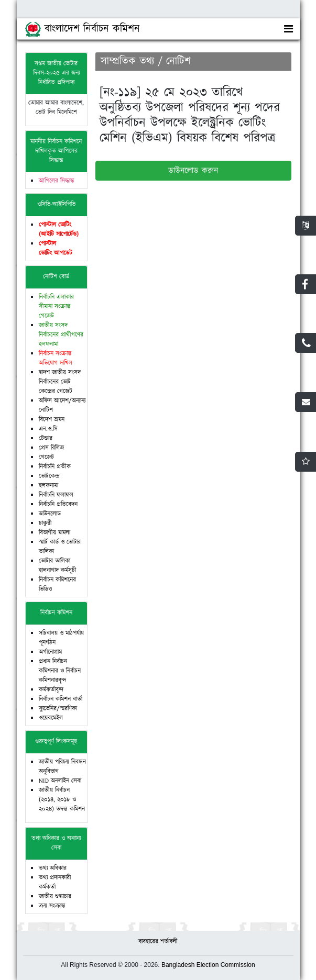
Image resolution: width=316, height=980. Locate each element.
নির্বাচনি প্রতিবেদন (58, 504)
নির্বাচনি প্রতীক (55, 467)
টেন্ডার (46, 438)
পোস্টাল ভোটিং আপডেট (56, 248)
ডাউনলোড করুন (193, 171)
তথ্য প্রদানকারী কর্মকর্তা (55, 882)
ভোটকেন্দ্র (49, 476)
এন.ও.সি (48, 429)
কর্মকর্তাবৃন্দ (51, 690)
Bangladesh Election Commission (208, 965)
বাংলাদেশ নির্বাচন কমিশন (83, 29)
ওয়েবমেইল (51, 718)
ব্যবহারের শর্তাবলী (158, 942)
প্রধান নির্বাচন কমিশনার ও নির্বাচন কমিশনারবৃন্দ (60, 671)
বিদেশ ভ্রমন (52, 420)
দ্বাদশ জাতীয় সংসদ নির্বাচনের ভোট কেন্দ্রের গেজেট (60, 382)
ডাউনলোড (50, 514)
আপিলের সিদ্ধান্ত (57, 181)
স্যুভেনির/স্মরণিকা (58, 709)
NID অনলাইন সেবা (60, 781)
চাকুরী (45, 523)
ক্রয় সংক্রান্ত (52, 906)
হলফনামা (48, 486)
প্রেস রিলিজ (51, 448)
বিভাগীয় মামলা (55, 533)
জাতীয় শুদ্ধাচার (55, 897)
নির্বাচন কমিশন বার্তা (61, 699)
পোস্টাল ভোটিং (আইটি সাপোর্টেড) (59, 230)
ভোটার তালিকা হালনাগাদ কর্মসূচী (58, 566)
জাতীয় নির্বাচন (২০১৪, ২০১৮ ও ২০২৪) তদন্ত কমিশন (62, 800)
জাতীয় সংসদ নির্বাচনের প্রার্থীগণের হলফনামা (61, 335)
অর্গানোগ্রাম (50, 652)
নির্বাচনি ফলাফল (56, 495)
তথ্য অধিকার (53, 868)
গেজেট (46, 457)
